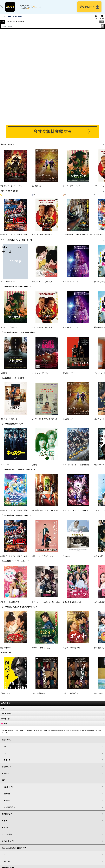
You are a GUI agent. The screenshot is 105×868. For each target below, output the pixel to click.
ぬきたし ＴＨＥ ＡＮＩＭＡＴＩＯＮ (78, 514)
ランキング (52, 722)
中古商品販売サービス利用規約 (42, 733)
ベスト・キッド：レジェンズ (43, 238)
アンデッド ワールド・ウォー (12, 189)
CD (11, 25)
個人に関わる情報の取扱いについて (60, 733)
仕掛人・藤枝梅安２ (70, 697)
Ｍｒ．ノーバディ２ (8, 285)
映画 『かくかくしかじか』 (43, 559)
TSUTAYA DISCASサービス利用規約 (24, 733)
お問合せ (5, 831)
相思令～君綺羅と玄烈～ (72, 651)
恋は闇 (34, 468)
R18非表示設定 (9, 810)
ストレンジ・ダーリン (40, 376)
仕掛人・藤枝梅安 (38, 697)
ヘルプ (4, 824)
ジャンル (52, 712)
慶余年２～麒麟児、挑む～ (42, 651)
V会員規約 (11, 733)
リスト (96, 21)
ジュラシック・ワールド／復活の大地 (77, 238)
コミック (18, 25)
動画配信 (5, 776)
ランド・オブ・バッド (71, 189)
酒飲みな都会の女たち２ (72, 605)
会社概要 (5, 733)
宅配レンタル (9, 790)
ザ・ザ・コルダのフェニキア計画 (44, 422)
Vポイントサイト (8, 844)
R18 (102, 25)
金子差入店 (98, 559)
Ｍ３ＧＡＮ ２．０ (70, 285)
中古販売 (7, 803)
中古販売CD (28, 25)
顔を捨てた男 (68, 376)
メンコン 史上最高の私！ (11, 605)
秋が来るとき (37, 189)
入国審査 (4, 376)
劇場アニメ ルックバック (42, 285)
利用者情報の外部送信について (93, 733)
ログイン (102, 21)
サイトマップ (6, 736)
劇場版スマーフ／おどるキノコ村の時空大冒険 (18, 514)
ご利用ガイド (7, 817)
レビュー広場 (7, 837)
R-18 (52, 727)
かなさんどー (68, 559)
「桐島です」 (5, 697)
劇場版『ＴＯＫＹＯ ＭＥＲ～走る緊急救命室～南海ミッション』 (26, 238)
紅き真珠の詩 (5, 651)
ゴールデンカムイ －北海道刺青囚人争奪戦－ (81, 468)
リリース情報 (52, 717)
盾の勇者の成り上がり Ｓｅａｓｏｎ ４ (48, 514)
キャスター (5, 468)
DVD (4, 25)
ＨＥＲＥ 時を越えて (9, 422)
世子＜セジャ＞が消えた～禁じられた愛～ (48, 605)
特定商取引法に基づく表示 (77, 733)
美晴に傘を (98, 697)
